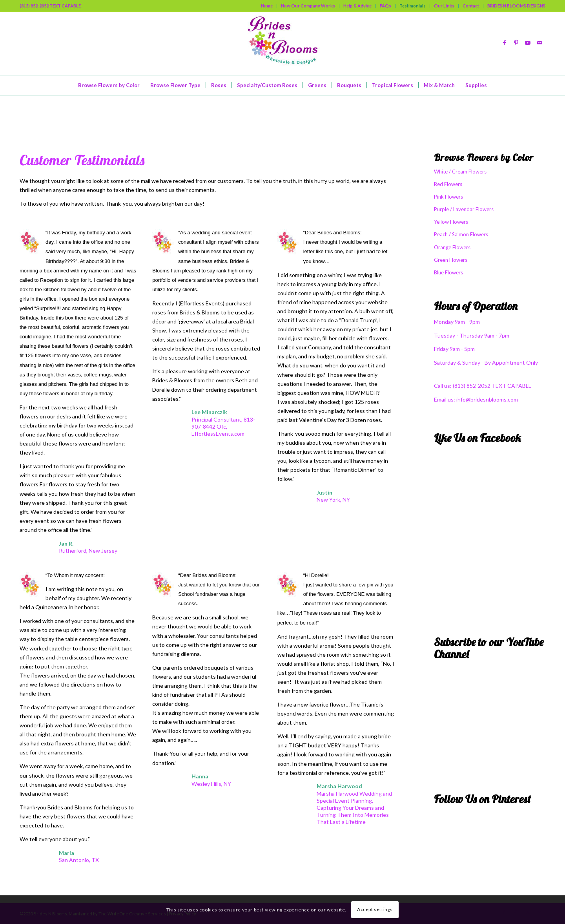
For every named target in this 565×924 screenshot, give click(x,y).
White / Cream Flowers (460, 172)
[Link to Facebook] (504, 44)
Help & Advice (357, 6)
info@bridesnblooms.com (487, 399)
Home (267, 6)
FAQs (385, 6)
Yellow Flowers (451, 222)
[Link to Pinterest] (516, 44)
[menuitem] (267, 6)
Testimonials (413, 6)
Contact (471, 6)
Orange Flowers (452, 247)
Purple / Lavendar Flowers (464, 209)
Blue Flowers (448, 272)
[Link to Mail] (539, 44)
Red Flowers (448, 184)
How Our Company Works (308, 6)
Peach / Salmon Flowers (461, 234)
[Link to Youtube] (528, 44)
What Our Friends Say (76, 113)
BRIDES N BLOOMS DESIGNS (516, 6)
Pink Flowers (448, 197)
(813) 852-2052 (472, 386)
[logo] (282, 44)
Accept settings (375, 909)
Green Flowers (451, 260)
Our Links (444, 6)
